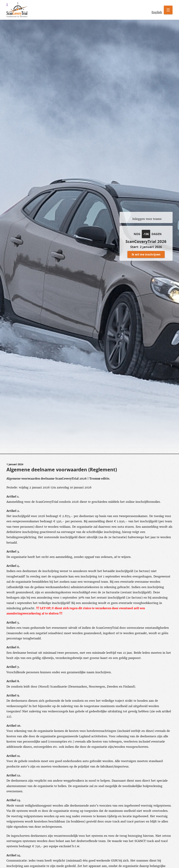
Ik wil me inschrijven (146, 254)
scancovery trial (7, 5)
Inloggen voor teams (147, 219)
